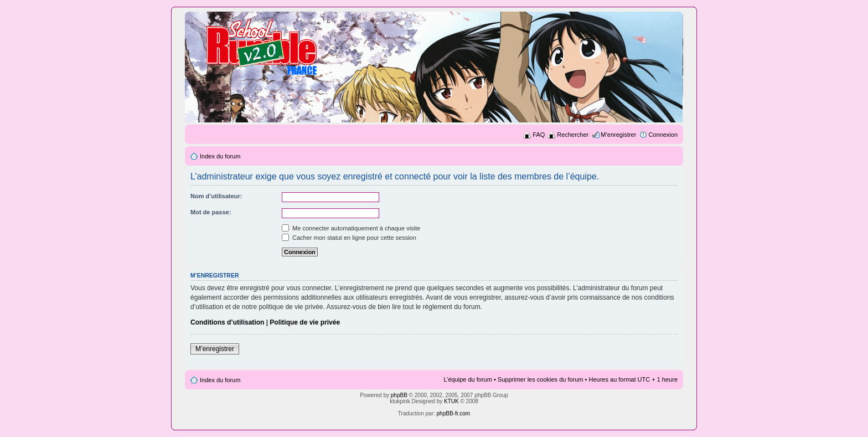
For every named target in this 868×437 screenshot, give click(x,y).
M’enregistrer (618, 135)
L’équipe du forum (467, 379)
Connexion (663, 135)
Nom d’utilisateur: (216, 196)
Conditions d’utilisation (227, 322)
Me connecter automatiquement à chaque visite (351, 228)
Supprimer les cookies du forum (541, 379)
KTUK (451, 401)
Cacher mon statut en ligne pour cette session (349, 238)
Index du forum (220, 156)
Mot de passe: (211, 212)
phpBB (399, 395)
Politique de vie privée (305, 322)
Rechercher (573, 135)
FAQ (539, 135)
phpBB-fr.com (454, 413)
